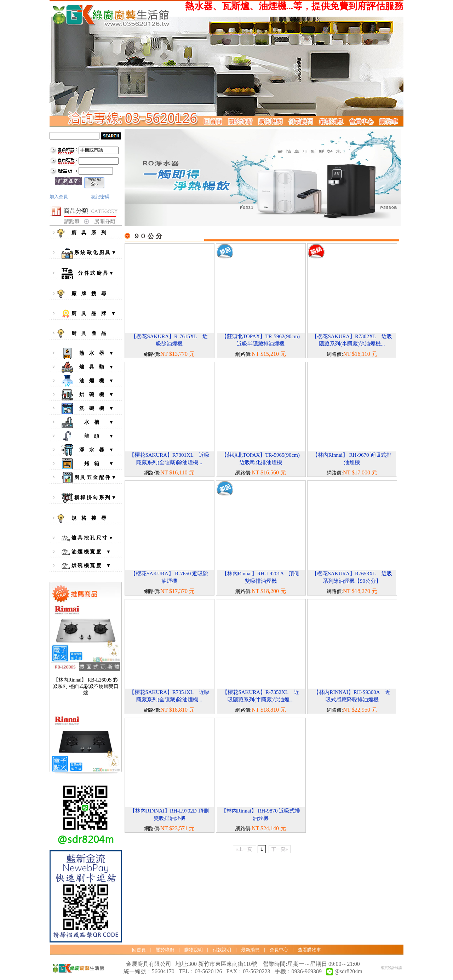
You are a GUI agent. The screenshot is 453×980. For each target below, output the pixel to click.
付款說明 (222, 950)
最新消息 (250, 950)
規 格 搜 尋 (87, 519)
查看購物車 (309, 950)
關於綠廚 (165, 950)
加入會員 (59, 197)
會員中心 (279, 950)
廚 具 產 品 (87, 334)
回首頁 (139, 950)
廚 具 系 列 (87, 233)
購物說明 (194, 950)
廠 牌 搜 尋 (87, 294)
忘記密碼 (100, 197)
